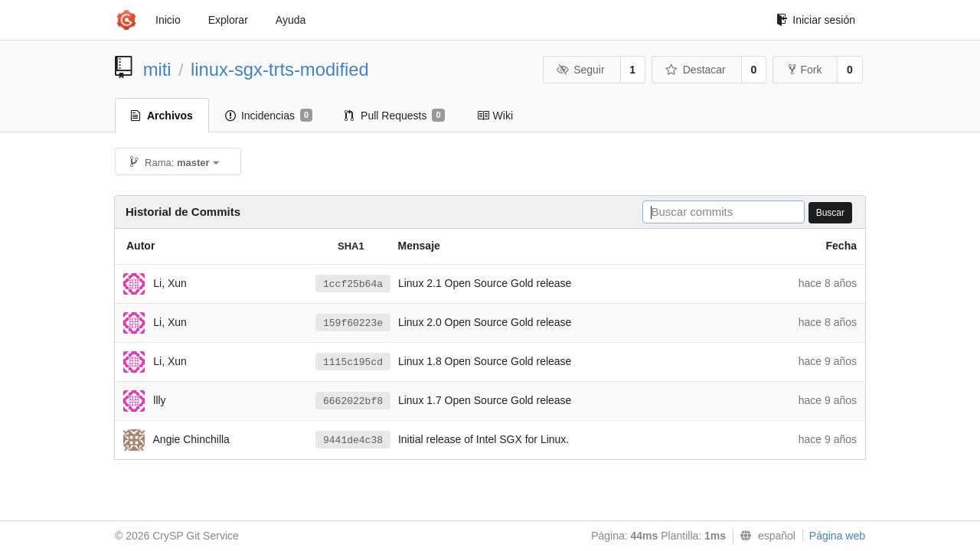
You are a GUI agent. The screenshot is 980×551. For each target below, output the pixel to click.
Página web (837, 536)
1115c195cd (353, 362)
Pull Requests (395, 116)
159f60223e (353, 323)
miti (157, 69)
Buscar (830, 213)
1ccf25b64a (353, 284)
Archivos (162, 116)
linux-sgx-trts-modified (280, 69)
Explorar (228, 20)
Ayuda (291, 20)
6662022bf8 (353, 401)
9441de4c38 (353, 440)
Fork (805, 70)
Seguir (581, 70)
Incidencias (269, 116)
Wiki (495, 116)
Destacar (696, 70)
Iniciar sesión (816, 20)
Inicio (168, 20)
